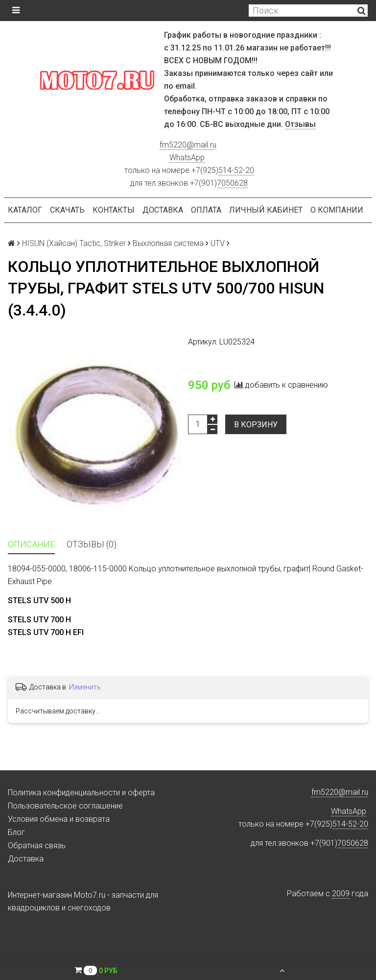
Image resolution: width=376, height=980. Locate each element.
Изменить (85, 687)
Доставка (163, 210)
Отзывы (300, 124)
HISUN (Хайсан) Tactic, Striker (74, 243)
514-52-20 (236, 170)
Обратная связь (37, 845)
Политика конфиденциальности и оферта (81, 793)
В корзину (256, 425)
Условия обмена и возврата (59, 819)
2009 (341, 894)
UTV (218, 243)
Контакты (114, 210)
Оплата (206, 210)
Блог (16, 832)
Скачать (67, 210)
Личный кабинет (266, 210)
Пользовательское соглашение (65, 806)
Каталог (25, 210)
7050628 (232, 183)
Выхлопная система (168, 243)
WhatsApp (187, 158)
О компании (337, 210)
